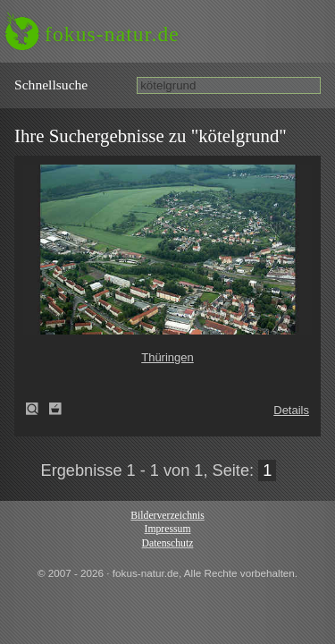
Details (291, 410)
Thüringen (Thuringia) (38, 409)
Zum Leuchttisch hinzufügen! (55, 409)
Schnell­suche (51, 85)
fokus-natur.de (112, 34)
